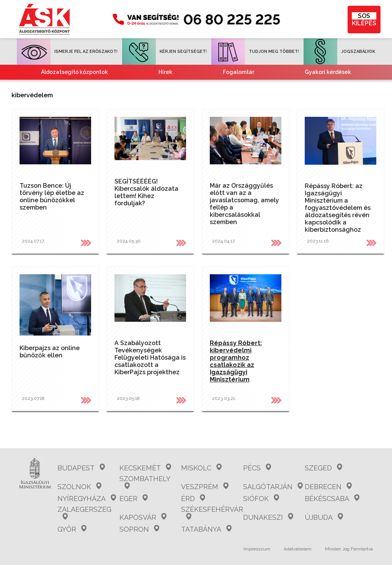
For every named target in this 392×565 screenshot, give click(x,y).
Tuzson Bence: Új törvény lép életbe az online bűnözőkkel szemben (52, 197)
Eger (134, 499)
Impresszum (257, 549)
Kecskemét (145, 468)
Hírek (165, 72)
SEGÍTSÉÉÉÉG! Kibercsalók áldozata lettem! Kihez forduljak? (146, 192)
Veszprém (205, 487)
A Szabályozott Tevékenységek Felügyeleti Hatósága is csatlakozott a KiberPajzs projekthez (150, 358)
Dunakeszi (268, 517)
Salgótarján (273, 487)
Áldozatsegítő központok (74, 72)
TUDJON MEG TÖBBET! (255, 52)
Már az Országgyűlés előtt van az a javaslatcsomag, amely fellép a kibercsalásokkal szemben (244, 204)
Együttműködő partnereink (89, 87)
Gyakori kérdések (328, 72)
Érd (193, 499)
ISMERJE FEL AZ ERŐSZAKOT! (67, 52)
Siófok (261, 499)
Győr (72, 529)
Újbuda (324, 517)
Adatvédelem (298, 549)
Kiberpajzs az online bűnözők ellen (50, 352)
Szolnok (79, 487)
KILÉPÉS (364, 20)
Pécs (257, 468)
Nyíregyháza (87, 499)
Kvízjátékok (323, 87)
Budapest (81, 468)
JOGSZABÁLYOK (339, 52)
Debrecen (328, 487)
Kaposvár (143, 517)
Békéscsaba (332, 499)
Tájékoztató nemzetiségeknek (216, 87)
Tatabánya (206, 529)
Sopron (139, 529)
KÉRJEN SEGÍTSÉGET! (164, 52)
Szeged (323, 468)
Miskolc (201, 468)
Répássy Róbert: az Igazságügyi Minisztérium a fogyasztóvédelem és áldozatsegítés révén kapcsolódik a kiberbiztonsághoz (338, 208)
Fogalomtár (238, 72)
